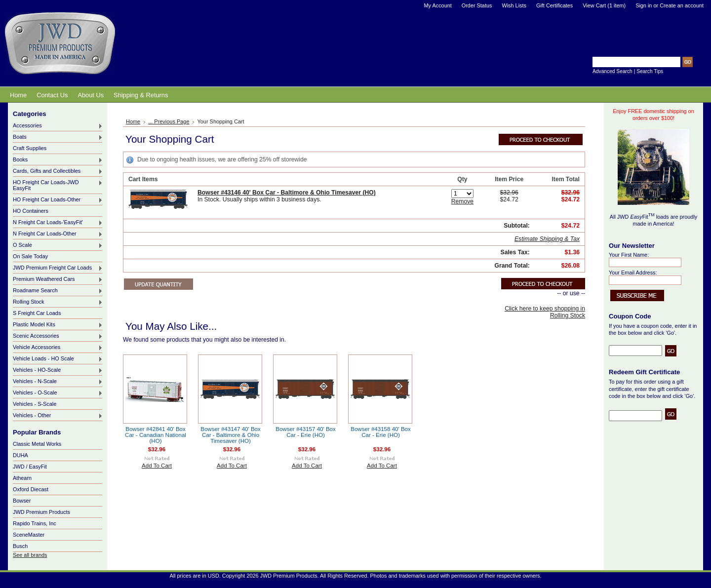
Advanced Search (612, 71)
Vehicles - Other (58, 416)
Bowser (22, 501)
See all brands (30, 555)
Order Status (477, 5)
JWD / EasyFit (30, 467)
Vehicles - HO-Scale (58, 370)
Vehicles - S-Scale (35, 404)
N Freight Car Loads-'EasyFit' (58, 223)
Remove (462, 201)
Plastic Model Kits (58, 325)
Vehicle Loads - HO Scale (58, 359)
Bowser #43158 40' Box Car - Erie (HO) (381, 432)
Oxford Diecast (31, 489)
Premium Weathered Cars (58, 279)
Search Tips (650, 71)
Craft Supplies (30, 148)
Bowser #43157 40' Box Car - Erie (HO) (306, 432)
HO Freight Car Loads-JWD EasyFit (58, 185)
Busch (20, 546)
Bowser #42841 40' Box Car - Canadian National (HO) (156, 435)
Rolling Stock (58, 302)
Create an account (682, 5)
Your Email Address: (633, 273)
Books (58, 160)
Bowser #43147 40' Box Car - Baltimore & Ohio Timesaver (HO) (231, 435)
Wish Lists (514, 5)
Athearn (22, 478)
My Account (438, 5)
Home (133, 121)
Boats (58, 137)
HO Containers (31, 211)
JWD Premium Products (41, 512)
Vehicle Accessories (58, 348)
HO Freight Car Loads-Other (58, 200)
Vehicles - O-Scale (58, 393)
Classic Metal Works (37, 444)
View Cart (604, 5)
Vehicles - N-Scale (58, 382)
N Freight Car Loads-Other (58, 234)
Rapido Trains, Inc (35, 523)
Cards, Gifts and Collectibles (58, 171)
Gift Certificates (554, 5)
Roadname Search (58, 291)
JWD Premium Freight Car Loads (58, 268)
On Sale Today (30, 256)
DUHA (20, 455)
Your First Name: (629, 255)
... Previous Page (169, 121)
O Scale (58, 245)
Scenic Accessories (58, 336)
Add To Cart (157, 466)
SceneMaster (29, 535)
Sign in (644, 5)
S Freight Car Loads (37, 313)
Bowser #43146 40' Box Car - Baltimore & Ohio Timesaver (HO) (287, 193)
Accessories (58, 126)
